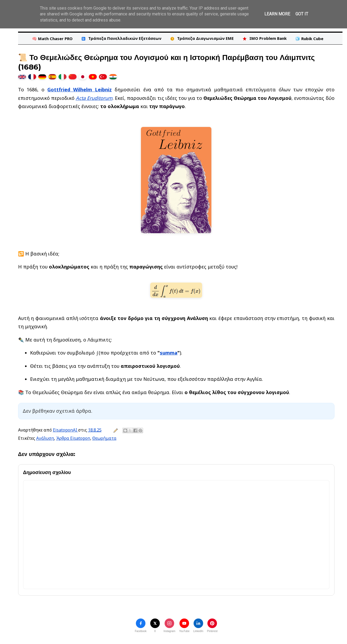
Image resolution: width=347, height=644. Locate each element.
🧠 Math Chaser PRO (52, 39)
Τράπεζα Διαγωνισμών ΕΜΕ (202, 38)
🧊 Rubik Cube (309, 39)
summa (169, 353)
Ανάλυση (45, 438)
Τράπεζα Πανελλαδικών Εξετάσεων (121, 38)
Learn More (277, 14)
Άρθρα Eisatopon (73, 438)
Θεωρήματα (104, 438)
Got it (302, 14)
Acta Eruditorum (94, 98)
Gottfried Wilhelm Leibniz (80, 89)
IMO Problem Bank (264, 38)
